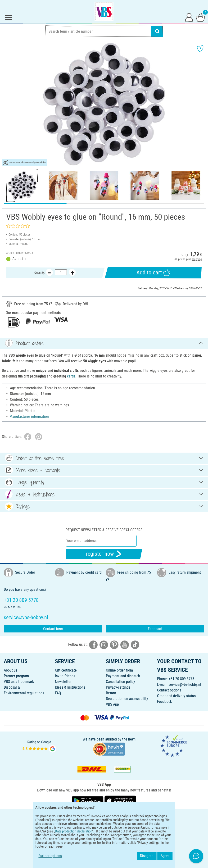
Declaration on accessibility (127, 699)
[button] (7, 104)
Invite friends (65, 676)
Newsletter (63, 682)
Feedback (155, 629)
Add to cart (153, 273)
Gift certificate (66, 670)
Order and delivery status (176, 696)
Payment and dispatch (123, 676)
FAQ (58, 693)
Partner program (16, 676)
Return (111, 693)
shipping (197, 259)
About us (11, 670)
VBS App (112, 704)
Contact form (53, 629)
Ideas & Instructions (70, 687)
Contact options (169, 690)
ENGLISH (104, 816)
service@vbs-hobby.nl (185, 684)
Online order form (119, 670)
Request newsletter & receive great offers (104, 530)
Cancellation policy (120, 682)
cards (71, 376)
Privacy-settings (118, 687)
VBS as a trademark (19, 682)
